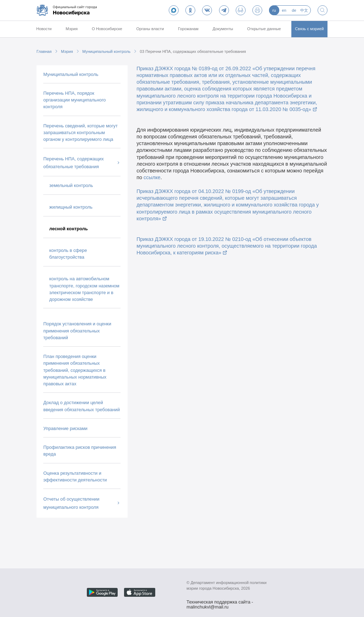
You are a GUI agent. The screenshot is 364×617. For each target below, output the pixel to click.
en (284, 10)
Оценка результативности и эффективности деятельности (75, 476)
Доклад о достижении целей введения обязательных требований (82, 406)
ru (274, 10)
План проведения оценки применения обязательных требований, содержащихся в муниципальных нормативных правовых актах (75, 370)
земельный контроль (71, 185)
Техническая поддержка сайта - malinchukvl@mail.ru (220, 603)
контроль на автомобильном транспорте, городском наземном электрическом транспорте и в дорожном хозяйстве (84, 289)
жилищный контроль (71, 207)
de (294, 10)
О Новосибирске (107, 29)
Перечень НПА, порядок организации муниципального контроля (74, 100)
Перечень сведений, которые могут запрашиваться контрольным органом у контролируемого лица (80, 133)
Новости (44, 29)
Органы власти (150, 29)
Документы (223, 29)
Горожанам (188, 29)
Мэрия (72, 29)
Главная (44, 51)
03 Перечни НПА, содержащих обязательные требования (193, 51)
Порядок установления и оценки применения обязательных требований (77, 330)
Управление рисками (65, 428)
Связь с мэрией (309, 29)
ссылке (152, 177)
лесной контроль (69, 229)
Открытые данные (264, 29)
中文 (304, 10)
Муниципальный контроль (106, 51)
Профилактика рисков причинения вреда (80, 451)
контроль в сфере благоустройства (68, 254)
